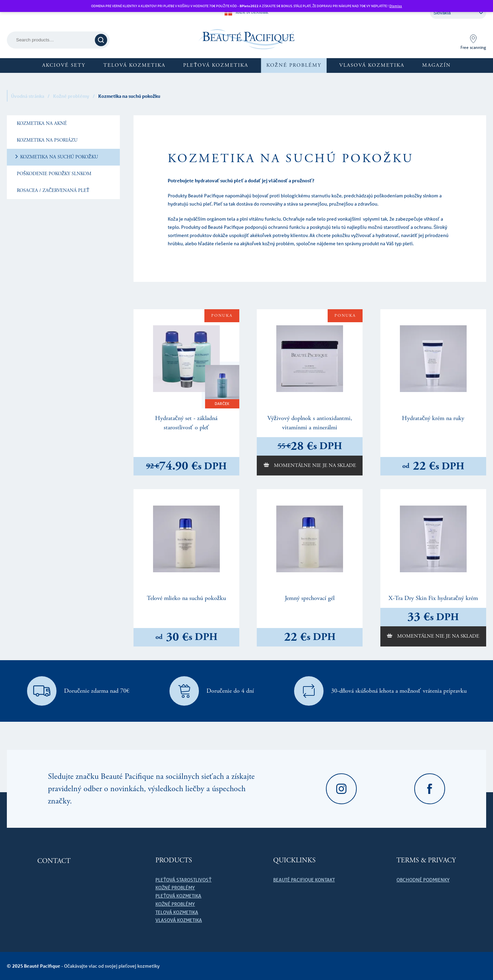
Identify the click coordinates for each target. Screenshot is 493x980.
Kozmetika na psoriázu (46, 140)
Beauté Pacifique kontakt (304, 880)
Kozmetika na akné (41, 123)
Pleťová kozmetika (216, 65)
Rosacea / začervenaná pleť (52, 191)
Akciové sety (64, 65)
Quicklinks (294, 860)
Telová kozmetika (134, 65)
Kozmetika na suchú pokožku (58, 157)
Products (174, 860)
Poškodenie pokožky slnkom (53, 174)
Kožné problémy (294, 65)
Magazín (437, 65)
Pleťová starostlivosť (184, 880)
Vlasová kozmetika (372, 65)
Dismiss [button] (396, 6)
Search (102, 40)
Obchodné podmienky (423, 880)
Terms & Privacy (426, 860)
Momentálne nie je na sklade (314, 465)
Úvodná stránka (28, 96)
